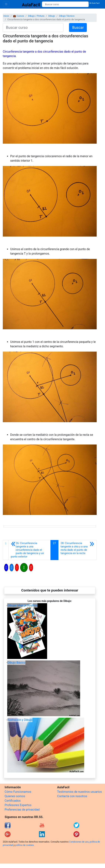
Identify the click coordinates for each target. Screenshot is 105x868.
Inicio (6, 16)
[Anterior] (29, 550)
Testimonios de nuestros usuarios (79, 792)
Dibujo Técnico (67, 16)
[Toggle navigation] (6, 4)
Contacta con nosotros (72, 796)
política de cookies (24, 845)
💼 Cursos (18, 16)
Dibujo (52, 16)
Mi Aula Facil (95, 3)
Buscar (78, 28)
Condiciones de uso (79, 842)
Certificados (13, 801)
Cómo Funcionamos (18, 792)
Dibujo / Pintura (36, 16)
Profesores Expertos (18, 805)
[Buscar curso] (65, 4)
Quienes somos (15, 796)
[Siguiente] (77, 550)
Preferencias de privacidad (22, 810)
